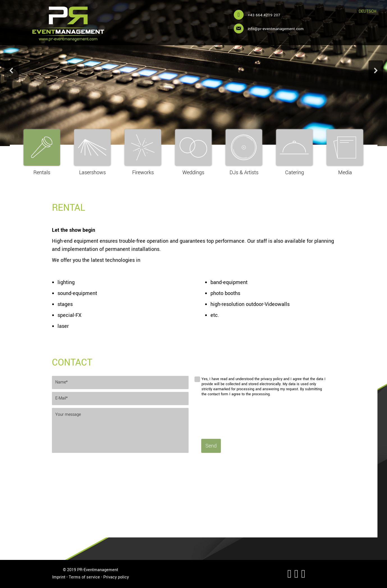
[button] (12, 71)
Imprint (59, 577)
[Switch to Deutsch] (367, 12)
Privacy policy (116, 577)
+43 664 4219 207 (264, 15)
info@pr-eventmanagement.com (276, 29)
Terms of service (84, 577)
